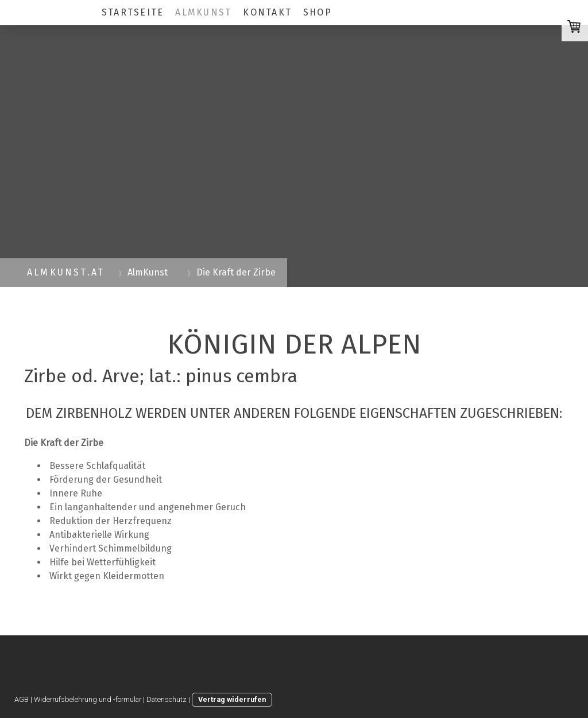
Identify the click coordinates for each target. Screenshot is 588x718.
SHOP (318, 12)
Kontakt (267, 12)
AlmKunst (203, 12)
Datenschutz (167, 699)
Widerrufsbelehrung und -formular (88, 699)
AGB (22, 699)
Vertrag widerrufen (232, 699)
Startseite (133, 12)
